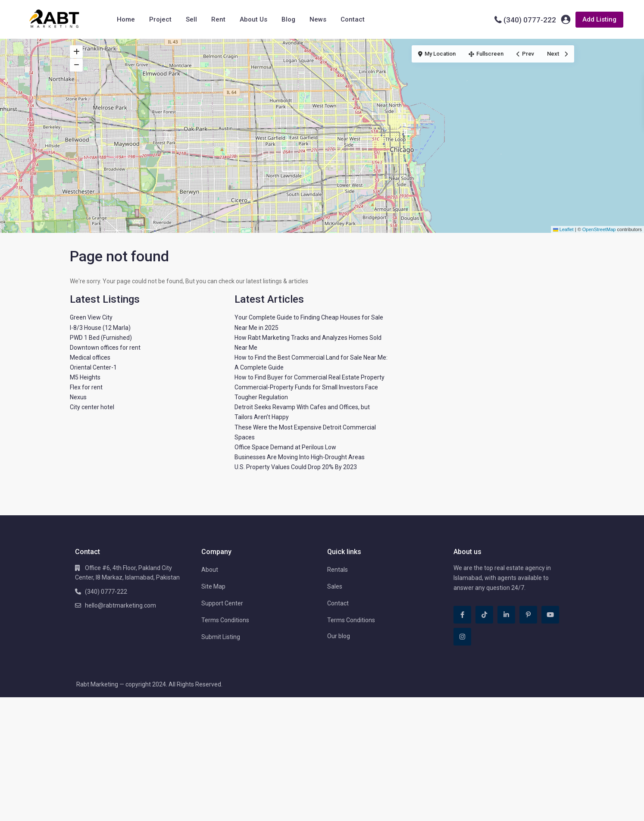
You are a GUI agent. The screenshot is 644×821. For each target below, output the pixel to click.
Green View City (91, 317)
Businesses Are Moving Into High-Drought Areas (300, 457)
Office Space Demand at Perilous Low (285, 447)
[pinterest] (528, 615)
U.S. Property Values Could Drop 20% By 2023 (296, 467)
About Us (253, 19)
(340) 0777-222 (530, 20)
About (210, 570)
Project (160, 19)
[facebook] (462, 615)
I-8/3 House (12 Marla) (100, 328)
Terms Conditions (225, 620)
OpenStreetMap (599, 229)
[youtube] (550, 615)
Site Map (213, 586)
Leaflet (563, 229)
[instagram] (462, 637)
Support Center (222, 603)
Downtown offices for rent (105, 348)
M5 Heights (85, 377)
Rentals (338, 570)
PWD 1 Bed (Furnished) (101, 338)
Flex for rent (86, 387)
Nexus (78, 397)
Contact (353, 19)
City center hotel (92, 407)
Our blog (339, 636)
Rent (218, 19)
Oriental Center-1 (93, 367)
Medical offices (90, 357)
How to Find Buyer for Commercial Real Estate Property (309, 377)
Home (126, 19)
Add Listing (599, 19)
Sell (191, 19)
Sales (335, 586)
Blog (288, 19)
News (318, 19)
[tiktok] (484, 615)
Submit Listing (221, 637)
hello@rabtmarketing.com (120, 605)
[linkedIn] (506, 615)
